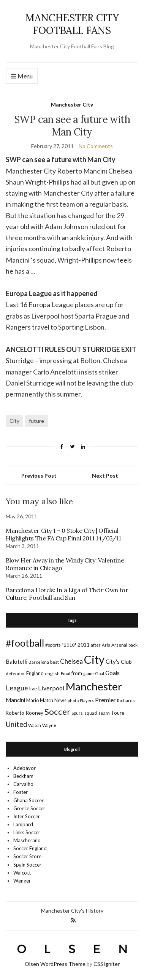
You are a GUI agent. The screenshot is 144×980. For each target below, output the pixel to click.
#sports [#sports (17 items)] (53, 645)
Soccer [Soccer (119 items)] (57, 711)
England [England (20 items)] (35, 673)
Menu (22, 76)
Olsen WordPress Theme (55, 964)
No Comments (96, 146)
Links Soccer (27, 832)
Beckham (23, 776)
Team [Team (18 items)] (104, 713)
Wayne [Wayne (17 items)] (49, 725)
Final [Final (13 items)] (66, 673)
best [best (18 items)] (55, 662)
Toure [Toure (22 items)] (118, 713)
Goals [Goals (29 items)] (112, 673)
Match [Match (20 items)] (47, 700)
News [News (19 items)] (60, 700)
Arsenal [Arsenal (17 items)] (119, 645)
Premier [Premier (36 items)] (105, 700)
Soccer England (30, 848)
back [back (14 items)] (133, 645)
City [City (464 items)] (94, 659)
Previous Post (39, 476)
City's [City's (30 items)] (113, 661)
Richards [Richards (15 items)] (126, 700)
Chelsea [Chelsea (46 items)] (71, 661)
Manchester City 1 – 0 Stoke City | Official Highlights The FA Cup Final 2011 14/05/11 (63, 534)
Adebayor (25, 768)
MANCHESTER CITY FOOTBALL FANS (72, 24)
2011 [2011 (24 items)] (84, 645)
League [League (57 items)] (17, 688)
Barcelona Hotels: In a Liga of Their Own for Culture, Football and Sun (67, 594)
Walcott (22, 873)
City (14, 421)
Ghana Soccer (28, 800)
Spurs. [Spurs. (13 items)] (77, 713)
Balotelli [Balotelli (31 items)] (17, 661)
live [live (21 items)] (33, 688)
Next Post (105, 476)
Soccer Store (27, 856)
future (36, 421)
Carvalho (23, 784)
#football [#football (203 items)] (25, 643)
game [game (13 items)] (89, 673)
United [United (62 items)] (16, 724)
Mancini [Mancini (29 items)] (15, 700)
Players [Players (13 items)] (87, 700)
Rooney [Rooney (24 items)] (34, 713)
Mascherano (27, 840)
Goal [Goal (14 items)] (100, 673)
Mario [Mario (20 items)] (32, 700)
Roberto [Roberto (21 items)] (15, 713)
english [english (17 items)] (52, 673)
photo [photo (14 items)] (73, 700)
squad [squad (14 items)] (91, 713)
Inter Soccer (27, 816)
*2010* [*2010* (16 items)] (69, 645)
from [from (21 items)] (77, 673)
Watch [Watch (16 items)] (35, 725)
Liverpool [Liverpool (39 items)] (51, 688)
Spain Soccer (27, 865)
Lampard (23, 824)
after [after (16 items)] (96, 645)
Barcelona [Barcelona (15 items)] (39, 662)
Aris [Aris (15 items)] (106, 645)
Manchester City (72, 104)
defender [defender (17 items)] (15, 673)
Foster (21, 792)
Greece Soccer (29, 808)
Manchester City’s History (72, 911)
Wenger (22, 881)
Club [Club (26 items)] (126, 662)
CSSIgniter (107, 964)
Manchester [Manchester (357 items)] (94, 686)
